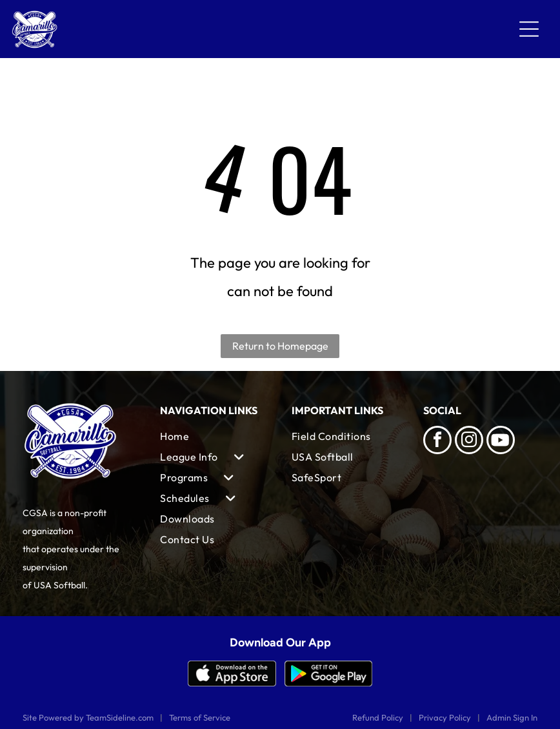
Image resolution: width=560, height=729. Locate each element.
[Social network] (501, 442)
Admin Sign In (512, 717)
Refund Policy (378, 717)
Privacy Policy (445, 717)
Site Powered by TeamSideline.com (88, 717)
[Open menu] (529, 29)
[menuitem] (214, 436)
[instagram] (469, 442)
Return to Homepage (280, 346)
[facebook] (437, 442)
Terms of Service (200, 717)
